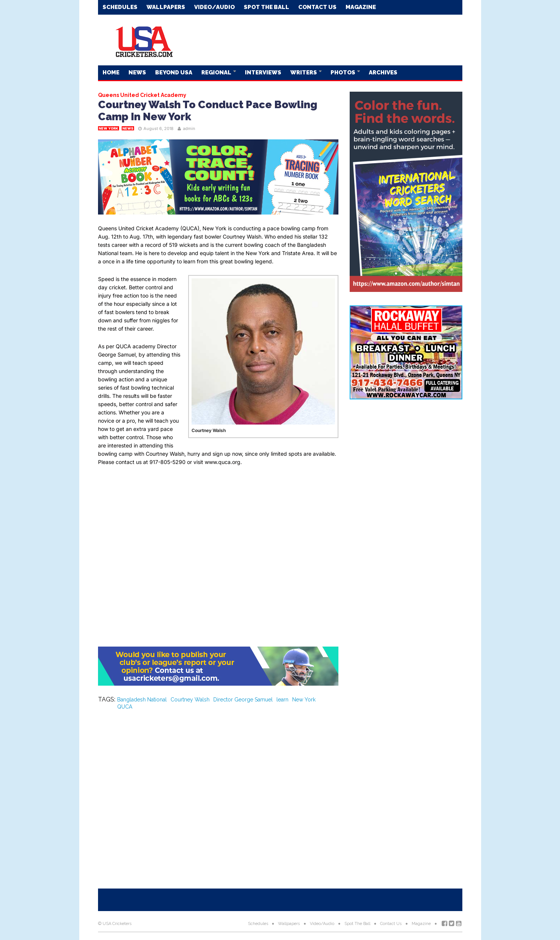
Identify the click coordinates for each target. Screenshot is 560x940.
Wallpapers (166, 7)
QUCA (125, 707)
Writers (304, 73)
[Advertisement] (326, 39)
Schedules (120, 7)
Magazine (361, 7)
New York (109, 128)
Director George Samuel (243, 700)
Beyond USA (174, 73)
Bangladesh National (142, 700)
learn (282, 700)
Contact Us (317, 7)
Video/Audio (214, 7)
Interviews (263, 73)
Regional (217, 73)
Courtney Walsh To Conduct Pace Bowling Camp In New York (208, 111)
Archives (383, 73)
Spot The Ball (266, 7)
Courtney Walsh (190, 700)
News (137, 73)
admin (189, 128)
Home (111, 73)
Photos (343, 73)
